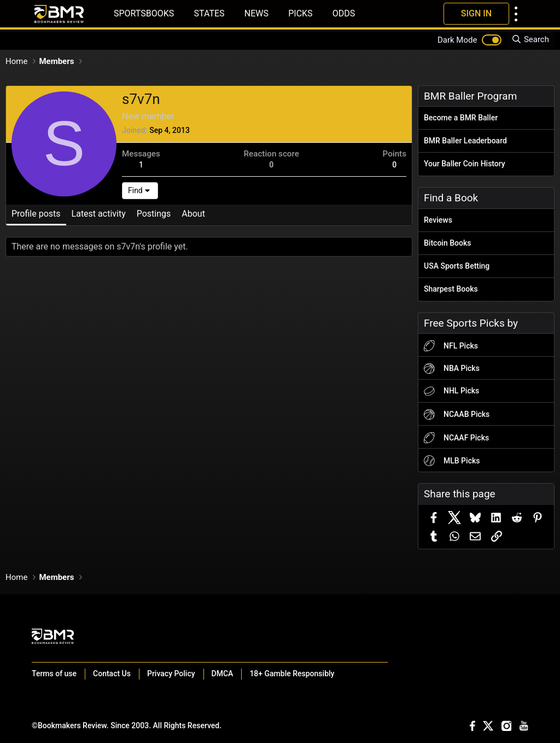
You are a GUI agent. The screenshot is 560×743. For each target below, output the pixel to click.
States (209, 13)
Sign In (476, 13)
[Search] (530, 40)
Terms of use (54, 674)
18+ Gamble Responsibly (292, 674)
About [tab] (193, 214)
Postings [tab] (154, 214)
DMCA (223, 674)
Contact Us (112, 674)
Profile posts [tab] (36, 214)
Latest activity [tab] (99, 214)
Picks (300, 13)
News (256, 13)
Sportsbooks (144, 13)
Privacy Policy (171, 674)
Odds (344, 13)
